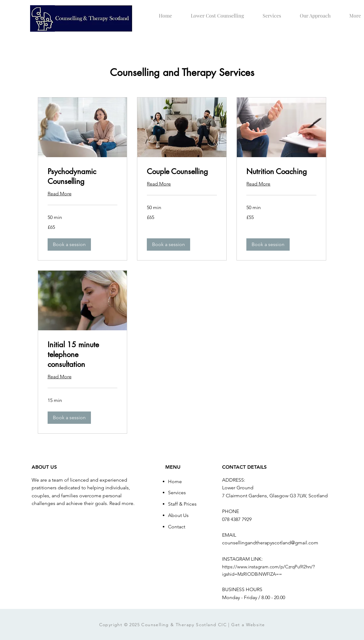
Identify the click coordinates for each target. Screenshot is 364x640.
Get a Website (248, 625)
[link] (83, 177)
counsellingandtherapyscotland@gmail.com (270, 543)
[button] (69, 244)
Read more (121, 503)
